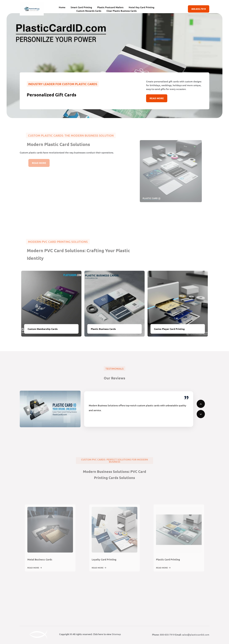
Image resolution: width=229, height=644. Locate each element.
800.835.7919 (199, 9)
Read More (157, 98)
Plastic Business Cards (103, 329)
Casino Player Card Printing (169, 329)
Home (62, 7)
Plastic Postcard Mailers (110, 7)
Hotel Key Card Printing (141, 7)
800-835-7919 (167, 634)
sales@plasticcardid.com (196, 634)
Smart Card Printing (81, 7)
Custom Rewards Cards (89, 11)
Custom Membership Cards (43, 329)
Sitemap (116, 634)
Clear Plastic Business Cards (122, 11)
